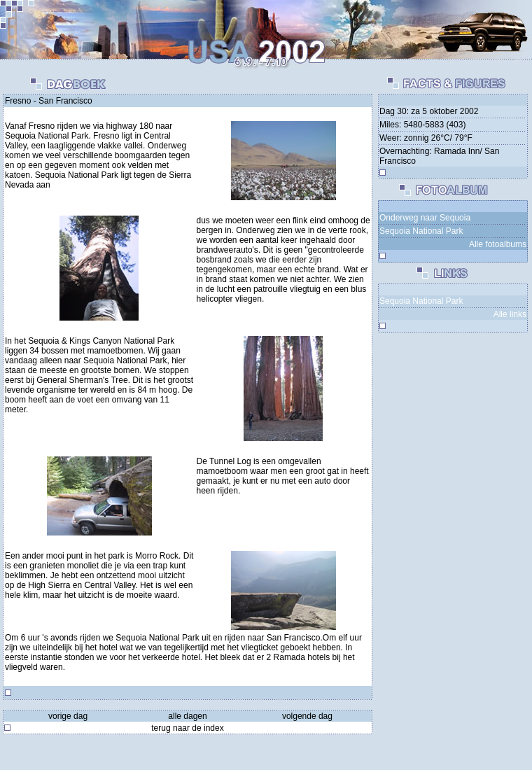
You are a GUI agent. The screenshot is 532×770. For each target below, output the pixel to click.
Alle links (510, 314)
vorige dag (68, 716)
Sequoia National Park (421, 231)
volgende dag (307, 716)
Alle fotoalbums (498, 244)
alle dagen (187, 716)
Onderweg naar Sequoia (425, 218)
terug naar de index (187, 728)
